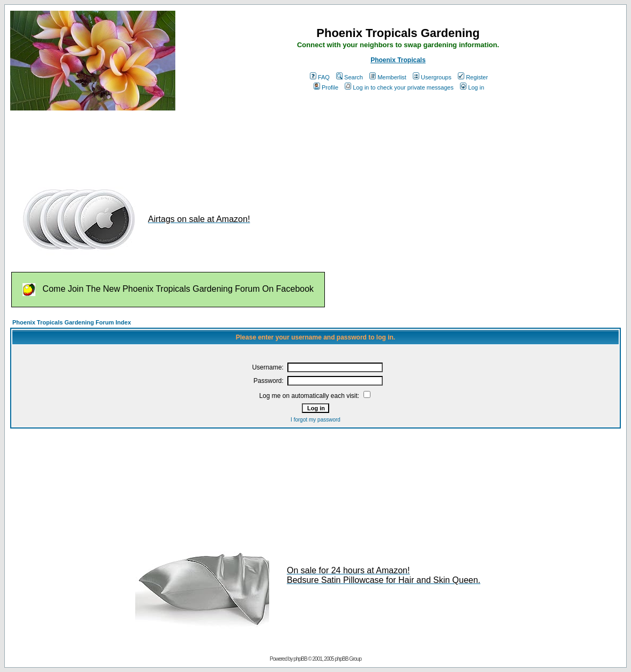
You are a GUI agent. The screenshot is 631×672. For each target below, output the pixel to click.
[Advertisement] (205, 144)
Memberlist (388, 77)
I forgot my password (315, 420)
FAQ (320, 77)
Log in (472, 87)
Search (350, 77)
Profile (326, 87)
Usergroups (432, 77)
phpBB (300, 659)
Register (473, 77)
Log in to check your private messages (399, 87)
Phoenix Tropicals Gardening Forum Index (72, 322)
